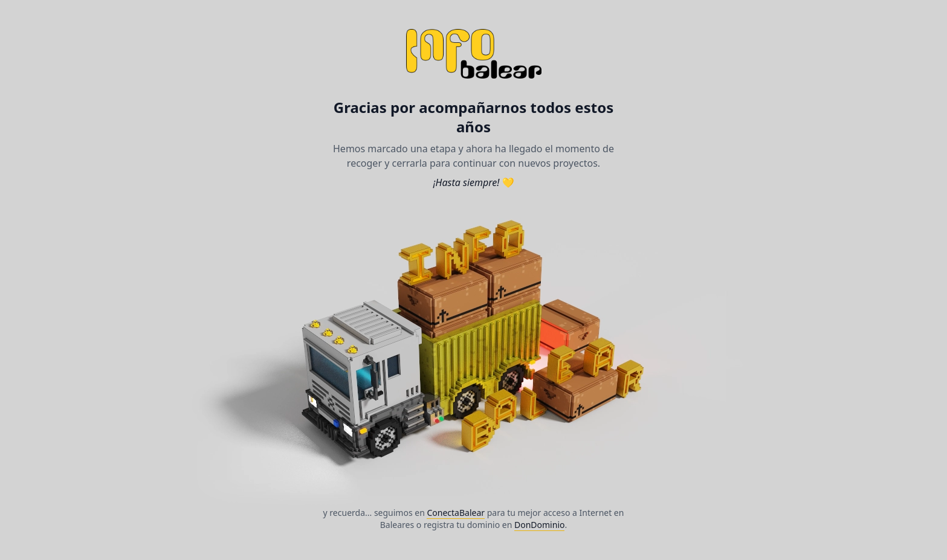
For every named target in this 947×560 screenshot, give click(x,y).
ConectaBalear (456, 513)
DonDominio (539, 525)
